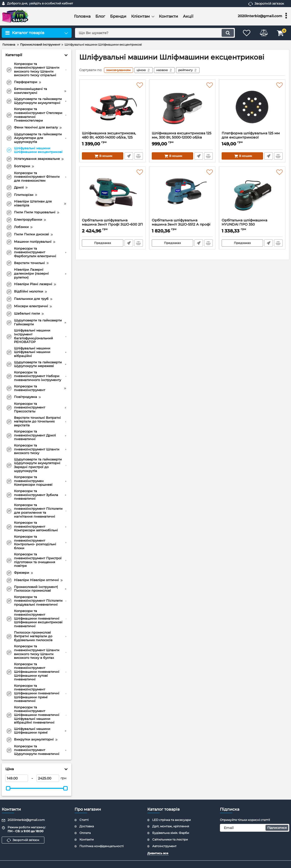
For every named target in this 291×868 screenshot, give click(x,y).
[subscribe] (255, 828)
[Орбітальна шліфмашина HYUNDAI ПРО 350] (252, 194)
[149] (17, 778)
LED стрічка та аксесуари (171, 820)
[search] (155, 33)
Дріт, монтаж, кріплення (171, 826)
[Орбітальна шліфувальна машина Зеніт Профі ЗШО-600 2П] (112, 194)
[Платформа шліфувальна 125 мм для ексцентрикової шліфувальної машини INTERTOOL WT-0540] (252, 107)
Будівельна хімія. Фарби (171, 833)
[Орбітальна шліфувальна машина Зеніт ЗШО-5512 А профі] (182, 194)
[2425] (48, 778)
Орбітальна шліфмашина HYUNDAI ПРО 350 (252, 225)
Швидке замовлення (129, 156)
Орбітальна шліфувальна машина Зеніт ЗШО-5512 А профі (182, 225)
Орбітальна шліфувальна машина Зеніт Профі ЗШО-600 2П (112, 225)
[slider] (8, 788)
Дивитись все (158, 853)
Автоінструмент (164, 846)
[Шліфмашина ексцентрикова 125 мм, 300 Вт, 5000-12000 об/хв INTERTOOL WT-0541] (182, 107)
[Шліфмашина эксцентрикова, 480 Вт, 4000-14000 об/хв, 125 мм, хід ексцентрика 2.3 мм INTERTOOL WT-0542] (112, 107)
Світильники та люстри (170, 839)
